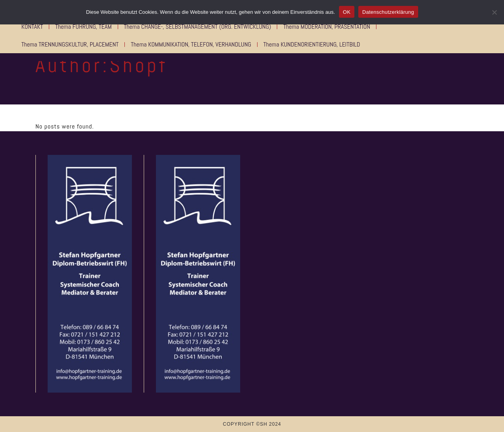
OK (347, 12)
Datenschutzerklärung (388, 12)
